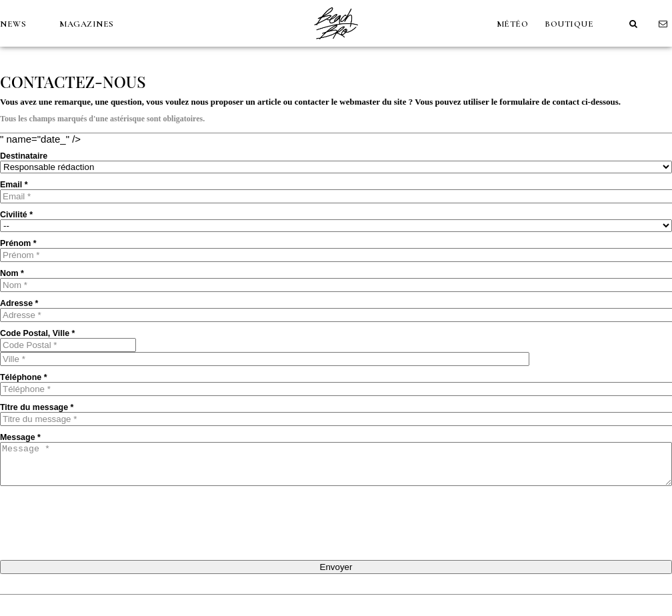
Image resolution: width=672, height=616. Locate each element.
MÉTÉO (513, 24)
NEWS (13, 24)
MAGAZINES (87, 24)
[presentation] (101, 522)
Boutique (569, 24)
